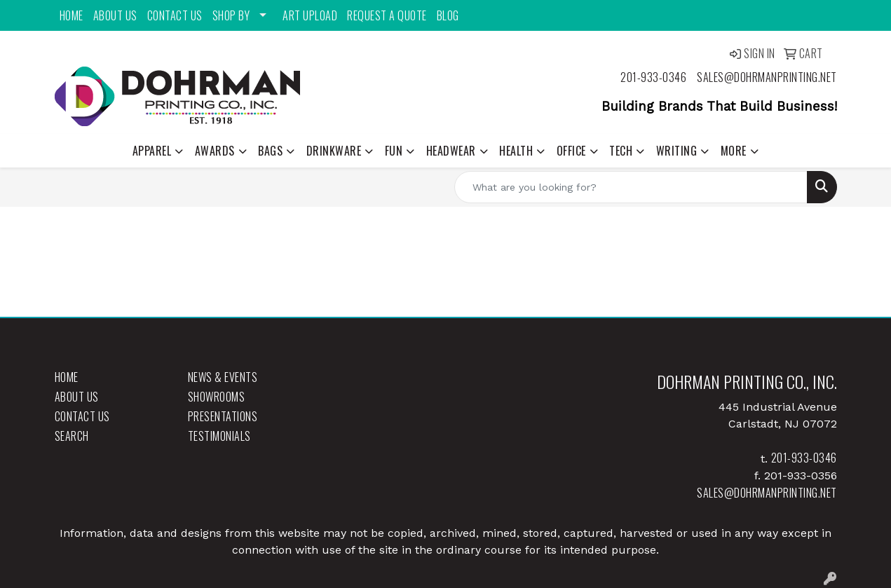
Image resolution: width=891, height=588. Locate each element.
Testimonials (219, 436)
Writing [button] (677, 151)
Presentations (223, 416)
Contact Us (175, 15)
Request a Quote (387, 15)
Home (72, 15)
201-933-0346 (653, 77)
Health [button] (516, 151)
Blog (448, 15)
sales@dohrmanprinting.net (767, 77)
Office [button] (571, 151)
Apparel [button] (152, 151)
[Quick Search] (631, 187)
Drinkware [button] (334, 151)
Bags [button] (270, 151)
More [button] (734, 151)
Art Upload (310, 15)
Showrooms (217, 397)
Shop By (231, 15)
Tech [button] (621, 151)
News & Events (223, 377)
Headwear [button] (451, 151)
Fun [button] (394, 151)
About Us (115, 15)
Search (72, 436)
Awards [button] (215, 151)
